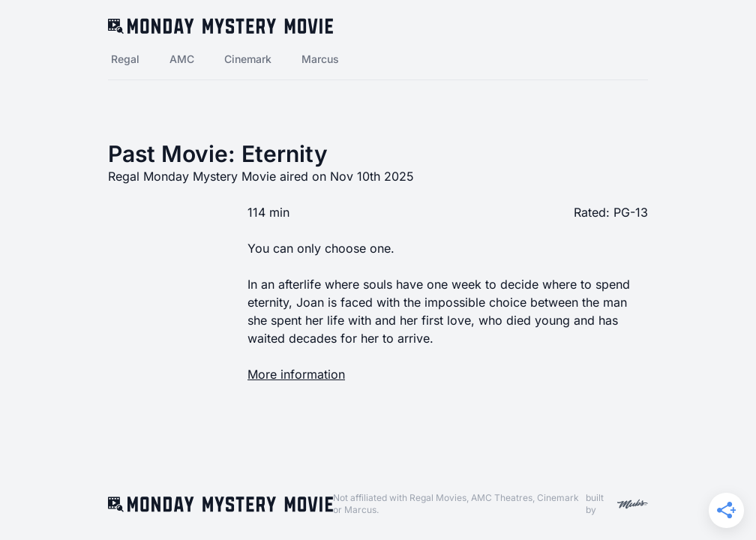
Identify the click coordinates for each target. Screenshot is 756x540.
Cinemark (248, 59)
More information (296, 374)
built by (617, 504)
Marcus (320, 59)
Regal (125, 59)
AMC (182, 59)
